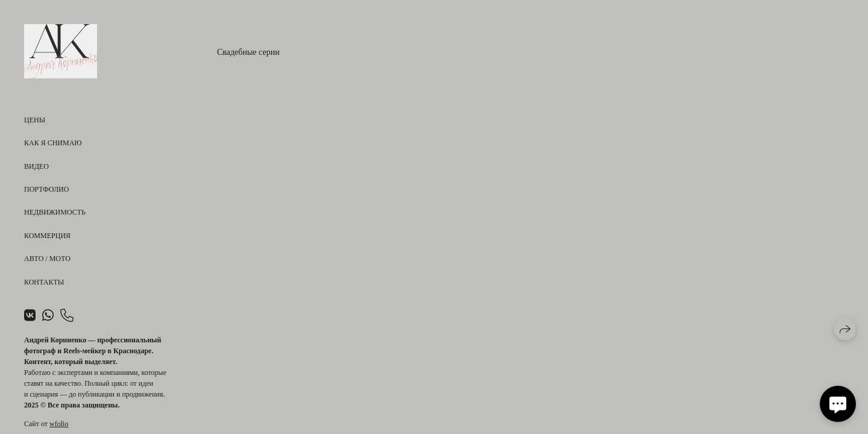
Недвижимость (55, 212)
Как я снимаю (53, 143)
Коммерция (47, 236)
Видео (36, 166)
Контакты (44, 282)
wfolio (59, 424)
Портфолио (46, 189)
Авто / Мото (47, 259)
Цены (35, 120)
